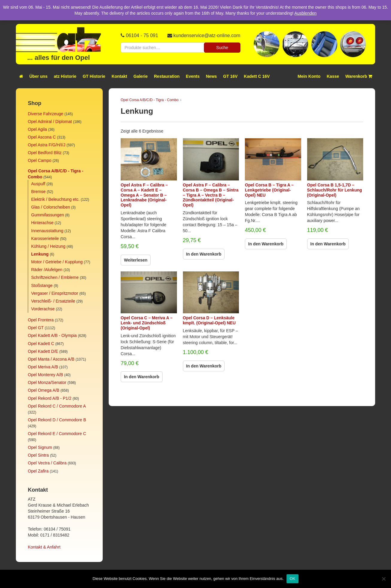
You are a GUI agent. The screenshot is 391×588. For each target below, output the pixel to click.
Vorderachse (43, 309)
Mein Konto (309, 76)
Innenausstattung (47, 231)
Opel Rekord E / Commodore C (57, 434)
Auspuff (38, 184)
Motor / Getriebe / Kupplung (57, 262)
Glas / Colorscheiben (51, 207)
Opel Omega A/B (44, 390)
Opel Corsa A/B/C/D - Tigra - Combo (150, 100)
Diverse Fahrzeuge (46, 114)
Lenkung (40, 254)
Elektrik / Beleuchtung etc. (55, 199)
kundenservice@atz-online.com (207, 35)
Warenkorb (359, 76)
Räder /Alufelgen (47, 270)
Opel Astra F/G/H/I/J (47, 145)
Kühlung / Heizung (48, 246)
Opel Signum (40, 447)
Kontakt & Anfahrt (44, 547)
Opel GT (36, 328)
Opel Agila (37, 129)
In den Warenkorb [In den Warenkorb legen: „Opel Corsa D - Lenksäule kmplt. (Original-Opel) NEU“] (204, 366)
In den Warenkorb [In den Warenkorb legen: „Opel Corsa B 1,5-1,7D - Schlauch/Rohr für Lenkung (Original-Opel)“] (328, 244)
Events (193, 76)
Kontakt (119, 76)
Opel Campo (40, 160)
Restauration (167, 76)
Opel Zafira (38, 471)
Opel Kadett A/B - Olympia (52, 335)
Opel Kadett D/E (43, 351)
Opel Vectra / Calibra (47, 463)
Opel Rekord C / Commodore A (57, 406)
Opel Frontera (41, 320)
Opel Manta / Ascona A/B (51, 359)
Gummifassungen (48, 215)
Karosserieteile (45, 238)
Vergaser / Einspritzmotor (55, 293)
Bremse (38, 192)
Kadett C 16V (257, 76)
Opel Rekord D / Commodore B (57, 420)
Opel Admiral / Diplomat (50, 121)
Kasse (333, 76)
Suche (222, 48)
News (212, 76)
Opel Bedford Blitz (45, 153)
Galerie (141, 76)
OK (292, 579)
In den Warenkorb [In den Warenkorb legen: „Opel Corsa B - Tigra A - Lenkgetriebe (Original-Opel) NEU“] (266, 244)
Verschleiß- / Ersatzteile (53, 301)
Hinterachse (42, 223)
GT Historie (94, 76)
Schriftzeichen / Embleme (55, 277)
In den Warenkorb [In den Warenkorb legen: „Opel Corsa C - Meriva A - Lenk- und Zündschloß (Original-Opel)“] (142, 377)
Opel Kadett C (41, 344)
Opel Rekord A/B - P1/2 (50, 398)
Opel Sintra (38, 455)
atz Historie (65, 76)
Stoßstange (42, 285)
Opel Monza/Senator (47, 382)
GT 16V (230, 76)
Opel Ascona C (42, 137)
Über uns (38, 76)
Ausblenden (305, 13)
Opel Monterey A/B (46, 375)
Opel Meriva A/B (43, 367)
